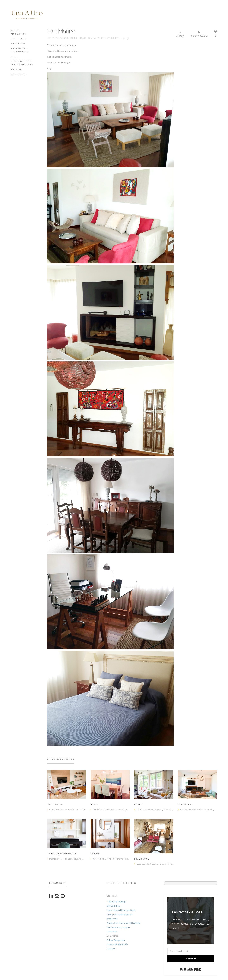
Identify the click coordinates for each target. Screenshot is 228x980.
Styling (124, 38)
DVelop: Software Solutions (120, 914)
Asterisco (111, 949)
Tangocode (112, 919)
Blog (15, 56)
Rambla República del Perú (62, 854)
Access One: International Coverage (124, 923)
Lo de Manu (112, 932)
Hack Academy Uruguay (118, 927)
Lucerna (139, 805)
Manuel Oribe (142, 859)
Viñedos (95, 854)
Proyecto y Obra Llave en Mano (99, 38)
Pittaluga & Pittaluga (116, 902)
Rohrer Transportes (116, 940)
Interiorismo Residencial (62, 38)
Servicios (18, 44)
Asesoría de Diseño (102, 859)
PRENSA (17, 69)
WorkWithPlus (114, 906)
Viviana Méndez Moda (117, 944)
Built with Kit (191, 969)
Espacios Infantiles (58, 810)
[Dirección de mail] (191, 951)
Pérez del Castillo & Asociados (121, 910)
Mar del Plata (185, 805)
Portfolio (19, 39)
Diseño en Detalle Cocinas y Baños (153, 810)
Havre (94, 805)
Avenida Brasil (55, 805)
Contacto (19, 74)
